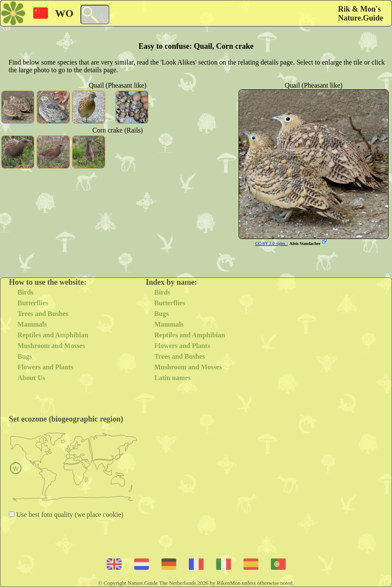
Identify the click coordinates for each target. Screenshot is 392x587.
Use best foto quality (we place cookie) (69, 515)
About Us (31, 378)
